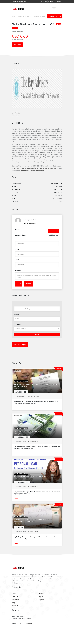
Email (17, 249)
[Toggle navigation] (54, 9)
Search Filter (55, 16)
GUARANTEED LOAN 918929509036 (30, 477)
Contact (15, 597)
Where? (16, 314)
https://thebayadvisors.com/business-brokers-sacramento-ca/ (34, 168)
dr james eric (33, 441)
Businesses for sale (39, 16)
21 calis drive (19, 524)
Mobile (17, 260)
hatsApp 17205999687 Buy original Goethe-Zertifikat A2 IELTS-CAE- (36, 385)
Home (14, 16)
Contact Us (17, 631)
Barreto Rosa (33, 531)
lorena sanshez (33, 396)
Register (58, 2)
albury (17, 389)
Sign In (51, 2)
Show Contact (17, 45)
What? (16, 304)
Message (18, 270)
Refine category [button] (20, 345)
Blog (14, 603)
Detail (16, 408)
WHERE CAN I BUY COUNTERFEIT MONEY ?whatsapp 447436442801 (33, 521)
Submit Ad (16, 600)
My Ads (44, 2)
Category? (18, 324)
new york (18, 434)
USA (16, 479)
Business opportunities (24, 16)
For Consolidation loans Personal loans (30, 431)
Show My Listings (30, 224)
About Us (15, 606)
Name (17, 239)
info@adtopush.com (24, 623)
